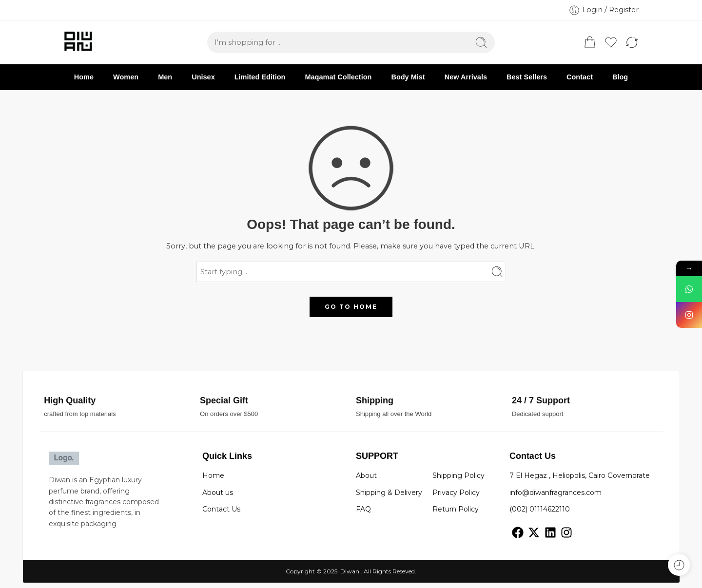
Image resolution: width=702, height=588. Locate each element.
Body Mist (408, 77)
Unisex (203, 77)
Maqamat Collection (338, 77)
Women (126, 77)
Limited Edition (260, 77)
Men (165, 77)
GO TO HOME (351, 307)
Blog (620, 77)
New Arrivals (466, 77)
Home (84, 77)
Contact (580, 77)
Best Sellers (527, 77)
